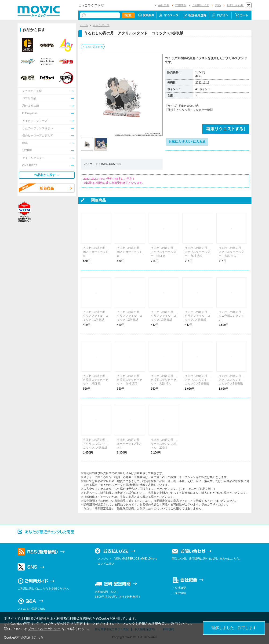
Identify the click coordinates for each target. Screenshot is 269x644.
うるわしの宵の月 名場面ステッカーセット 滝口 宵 (96, 380)
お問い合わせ (235, 5)
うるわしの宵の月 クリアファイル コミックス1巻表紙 (96, 316)
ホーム (84, 25)
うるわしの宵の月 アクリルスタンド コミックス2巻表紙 (197, 380)
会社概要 (164, 5)
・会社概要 (179, 588)
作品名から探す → (47, 175)
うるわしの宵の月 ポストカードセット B (131, 252)
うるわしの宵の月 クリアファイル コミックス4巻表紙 (197, 316)
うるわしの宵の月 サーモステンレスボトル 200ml (164, 444)
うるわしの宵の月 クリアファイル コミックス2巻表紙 (130, 316)
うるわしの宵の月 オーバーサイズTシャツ (130, 444)
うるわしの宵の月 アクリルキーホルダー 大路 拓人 (231, 252)
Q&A (218, 5)
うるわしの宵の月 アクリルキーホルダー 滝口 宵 (164, 252)
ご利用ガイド (201, 5)
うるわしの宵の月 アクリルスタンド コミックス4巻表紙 (96, 444)
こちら (39, 637)
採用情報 (181, 5)
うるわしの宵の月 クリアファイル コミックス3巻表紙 (164, 316)
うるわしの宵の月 (93, 47)
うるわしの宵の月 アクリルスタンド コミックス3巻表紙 (231, 380)
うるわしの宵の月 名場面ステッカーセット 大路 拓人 (164, 380)
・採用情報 (179, 593)
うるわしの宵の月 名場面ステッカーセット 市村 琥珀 (130, 380)
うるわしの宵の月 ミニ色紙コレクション (231, 316)
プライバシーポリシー (44, 629)
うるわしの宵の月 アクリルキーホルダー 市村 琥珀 (197, 252)
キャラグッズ (101, 25)
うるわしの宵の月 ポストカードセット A (97, 252)
